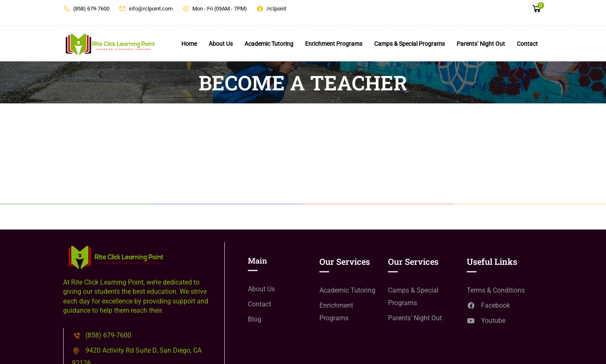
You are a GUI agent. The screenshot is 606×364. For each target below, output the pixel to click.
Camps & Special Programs (409, 44)
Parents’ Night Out (481, 44)
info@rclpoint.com (146, 9)
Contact (527, 44)
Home (189, 44)
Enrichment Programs (334, 44)
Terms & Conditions (496, 290)
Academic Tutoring (269, 44)
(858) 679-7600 (86, 9)
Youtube (486, 320)
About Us (221, 44)
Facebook (488, 305)
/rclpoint (272, 9)
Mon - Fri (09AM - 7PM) (215, 9)
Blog (255, 319)
